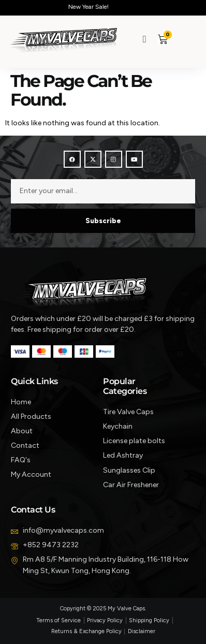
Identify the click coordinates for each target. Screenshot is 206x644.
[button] (182, 39)
